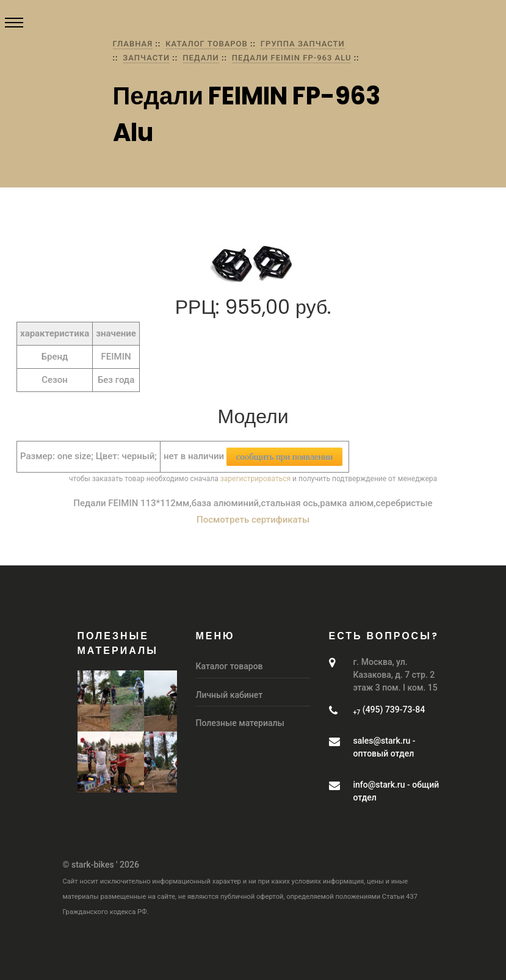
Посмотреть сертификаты (253, 520)
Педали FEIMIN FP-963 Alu (292, 58)
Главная (133, 44)
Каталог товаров (207, 44)
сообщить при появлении (284, 457)
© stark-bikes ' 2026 (101, 865)
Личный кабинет (230, 695)
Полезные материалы (240, 723)
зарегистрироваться (255, 479)
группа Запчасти (303, 44)
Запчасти (146, 58)
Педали (201, 58)
